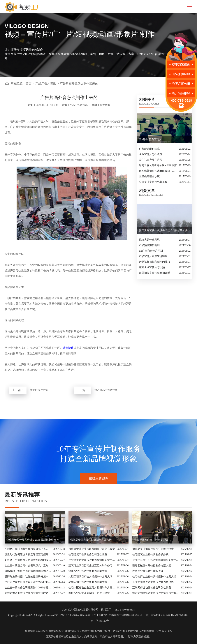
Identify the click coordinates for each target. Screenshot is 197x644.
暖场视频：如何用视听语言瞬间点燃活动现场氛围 (28, 571)
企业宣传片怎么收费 (151, 154)
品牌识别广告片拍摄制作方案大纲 (88, 582)
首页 (29, 83)
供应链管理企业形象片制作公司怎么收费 (92, 549)
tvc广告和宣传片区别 (151, 251)
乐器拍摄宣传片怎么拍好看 (154, 273)
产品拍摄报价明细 (149, 245)
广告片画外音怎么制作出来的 (79, 83)
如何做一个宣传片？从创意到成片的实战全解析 (28, 560)
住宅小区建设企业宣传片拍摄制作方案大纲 (92, 588)
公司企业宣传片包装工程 (153, 182)
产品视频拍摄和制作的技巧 (154, 262)
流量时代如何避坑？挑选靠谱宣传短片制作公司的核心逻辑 (28, 554)
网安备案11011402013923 (94, 615)
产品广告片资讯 (46, 83)
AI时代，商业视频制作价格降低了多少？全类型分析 (28, 549)
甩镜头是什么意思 (149, 240)
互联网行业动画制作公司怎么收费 (152, 588)
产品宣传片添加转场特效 (153, 256)
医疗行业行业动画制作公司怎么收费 (89, 593)
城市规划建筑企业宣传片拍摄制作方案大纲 (156, 593)
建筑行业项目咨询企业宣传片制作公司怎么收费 (92, 566)
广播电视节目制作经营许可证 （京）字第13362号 (137, 615)
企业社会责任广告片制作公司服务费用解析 (156, 560)
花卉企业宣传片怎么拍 (152, 267)
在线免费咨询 (98, 478)
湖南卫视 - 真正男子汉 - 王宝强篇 (158, 165)
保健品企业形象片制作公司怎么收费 (153, 549)
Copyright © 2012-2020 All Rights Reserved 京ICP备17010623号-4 (44, 615)
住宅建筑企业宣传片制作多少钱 (150, 554)
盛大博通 (68, 348)
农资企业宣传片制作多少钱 (148, 571)
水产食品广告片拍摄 (106, 390)
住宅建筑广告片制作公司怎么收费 (88, 554)
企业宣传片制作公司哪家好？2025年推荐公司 (28, 588)
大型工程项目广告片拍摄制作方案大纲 (90, 577)
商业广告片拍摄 (39, 390)
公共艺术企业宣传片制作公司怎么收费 (27, 593)
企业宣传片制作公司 (142, 631)
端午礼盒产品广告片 (151, 160)
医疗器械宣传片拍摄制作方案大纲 (152, 566)
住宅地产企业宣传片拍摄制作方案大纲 (154, 577)
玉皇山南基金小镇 (149, 176)
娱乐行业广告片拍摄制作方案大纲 (88, 571)
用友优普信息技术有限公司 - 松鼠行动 (158, 171)
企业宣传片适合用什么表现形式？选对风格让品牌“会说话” (28, 566)
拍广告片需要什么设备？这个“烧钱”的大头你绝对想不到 (28, 582)
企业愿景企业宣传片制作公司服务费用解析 (92, 560)
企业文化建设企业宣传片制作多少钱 (153, 582)
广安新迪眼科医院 (149, 149)
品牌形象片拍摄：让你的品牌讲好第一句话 (28, 577)
